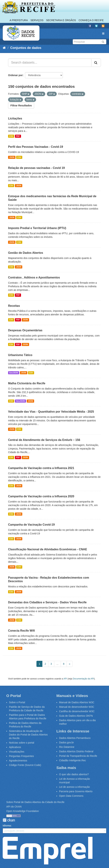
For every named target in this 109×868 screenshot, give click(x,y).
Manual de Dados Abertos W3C (77, 702)
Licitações (15, 118)
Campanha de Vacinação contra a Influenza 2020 (41, 496)
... (57, 664)
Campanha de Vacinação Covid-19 (31, 525)
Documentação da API (83, 679)
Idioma (7, 826)
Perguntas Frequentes (21, 756)
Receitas (14, 306)
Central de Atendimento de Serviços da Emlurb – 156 (44, 440)
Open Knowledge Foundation (23, 811)
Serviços (37, 20)
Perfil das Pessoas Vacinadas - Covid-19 (36, 147)
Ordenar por (15, 75)
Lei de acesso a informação (74, 787)
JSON (12, 157)
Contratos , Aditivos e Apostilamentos (34, 277)
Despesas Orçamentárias (25, 330)
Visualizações (17, 752)
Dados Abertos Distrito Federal (76, 751)
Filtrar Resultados (21, 105)
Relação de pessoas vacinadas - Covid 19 (36, 168)
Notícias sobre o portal (22, 743)
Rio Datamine (67, 747)
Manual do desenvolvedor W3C (77, 707)
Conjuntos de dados (26, 48)
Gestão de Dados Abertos (26, 253)
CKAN (9, 820)
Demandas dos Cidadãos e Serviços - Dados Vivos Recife (47, 602)
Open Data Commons (71, 796)
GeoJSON (14, 373)
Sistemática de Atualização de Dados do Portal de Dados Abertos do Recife (28, 735)
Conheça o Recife (91, 20)
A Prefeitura (19, 20)
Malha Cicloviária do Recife (27, 383)
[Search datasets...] (50, 63)
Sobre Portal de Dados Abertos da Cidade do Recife (35, 802)
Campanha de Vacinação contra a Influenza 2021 (41, 468)
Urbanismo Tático (20, 355)
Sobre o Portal (17, 702)
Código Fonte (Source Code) (25, 765)
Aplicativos (15, 747)
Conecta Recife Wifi (21, 631)
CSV (11, 136)
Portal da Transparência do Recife (78, 756)
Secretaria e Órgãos (61, 20)
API (65, 679)
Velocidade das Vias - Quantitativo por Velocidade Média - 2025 (51, 412)
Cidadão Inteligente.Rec (72, 760)
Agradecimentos (18, 761)
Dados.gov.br (66, 742)
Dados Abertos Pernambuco (75, 738)
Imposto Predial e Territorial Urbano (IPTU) (37, 228)
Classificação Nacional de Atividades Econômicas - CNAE (48, 549)
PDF (18, 136)
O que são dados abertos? (74, 774)
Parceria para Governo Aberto (76, 791)
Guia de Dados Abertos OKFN (76, 716)
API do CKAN (14, 807)
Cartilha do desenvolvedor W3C (77, 711)
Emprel (48, 851)
